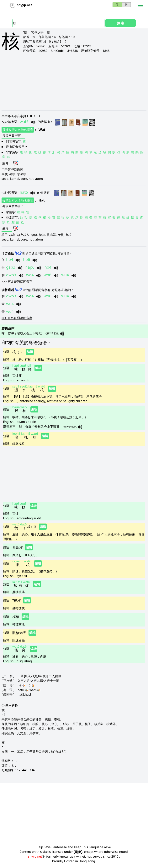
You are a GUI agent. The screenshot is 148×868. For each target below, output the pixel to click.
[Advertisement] (74, 81)
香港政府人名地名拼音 (18, 130)
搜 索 (120, 23)
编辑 (30, 352)
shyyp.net (35, 856)
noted (124, 852)
